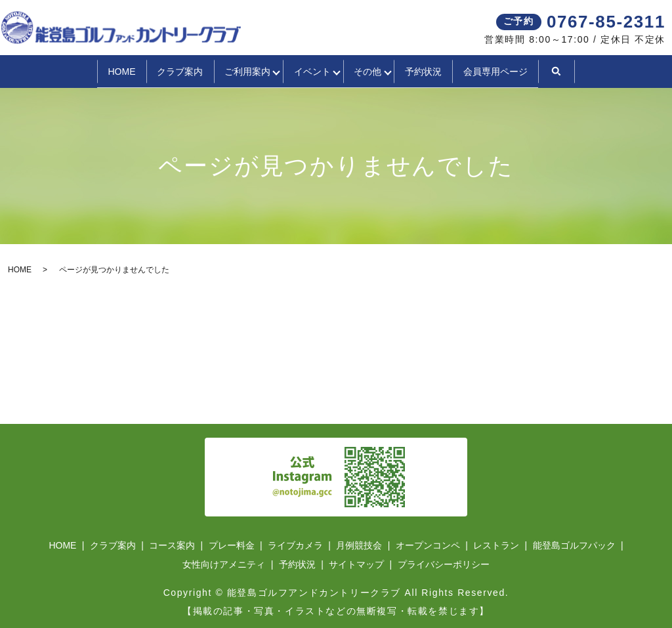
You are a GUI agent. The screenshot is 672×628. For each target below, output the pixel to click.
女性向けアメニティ (224, 563)
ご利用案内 (228, 70)
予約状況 (455, 70)
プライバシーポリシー (444, 563)
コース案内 (172, 544)
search (605, 71)
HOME (79, 70)
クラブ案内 (148, 70)
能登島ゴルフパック (574, 544)
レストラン (496, 544)
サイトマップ (356, 563)
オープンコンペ (428, 544)
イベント (309, 70)
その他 (382, 70)
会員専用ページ (538, 70)
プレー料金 (232, 544)
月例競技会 (359, 544)
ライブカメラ (295, 544)
